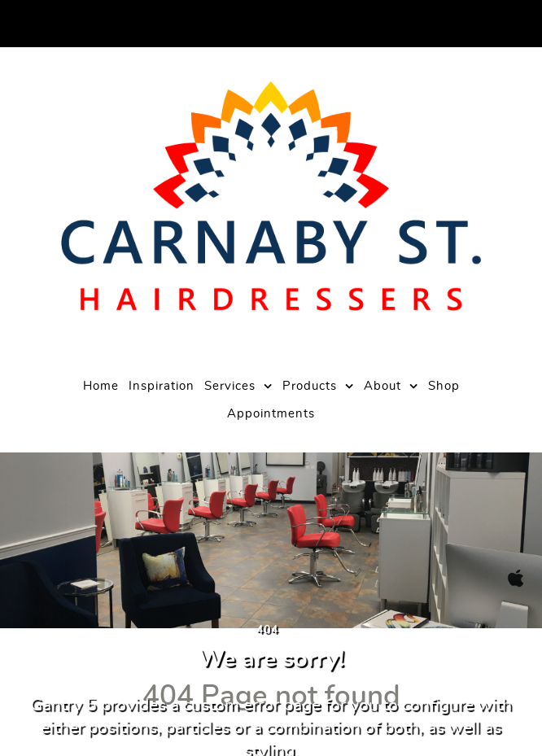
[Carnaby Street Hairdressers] (271, 196)
